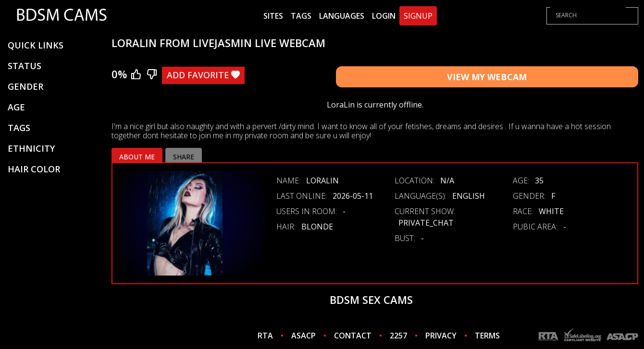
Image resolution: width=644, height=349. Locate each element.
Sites (273, 16)
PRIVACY (441, 336)
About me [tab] (137, 157)
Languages (342, 16)
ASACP (303, 336)
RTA (265, 336)
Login (384, 16)
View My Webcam (487, 77)
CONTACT (353, 336)
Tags (301, 16)
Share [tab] (184, 157)
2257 (398, 336)
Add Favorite (203, 75)
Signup (418, 16)
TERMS (487, 336)
